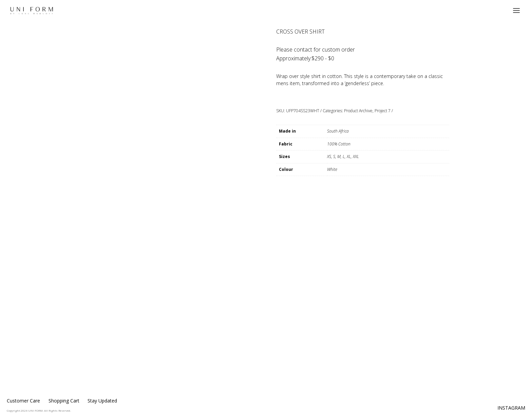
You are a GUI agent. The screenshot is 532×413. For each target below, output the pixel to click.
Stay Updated (102, 401)
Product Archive (358, 111)
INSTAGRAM (511, 408)
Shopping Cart (64, 401)
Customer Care (23, 401)
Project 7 (383, 111)
